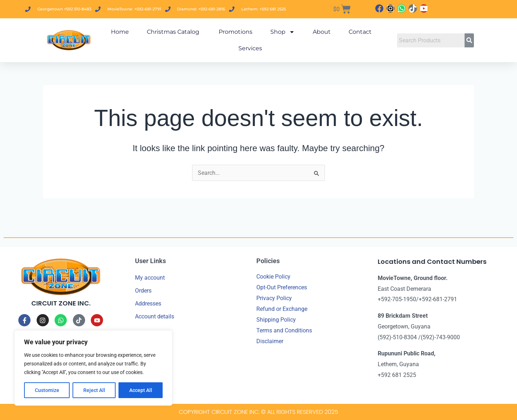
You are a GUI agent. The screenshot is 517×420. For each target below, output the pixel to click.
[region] (93, 368)
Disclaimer (270, 341)
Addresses (148, 304)
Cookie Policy (273, 277)
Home (120, 32)
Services (250, 48)
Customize (47, 390)
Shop (283, 32)
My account (150, 278)
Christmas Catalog (173, 32)
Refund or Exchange (282, 309)
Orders (143, 291)
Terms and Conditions (284, 330)
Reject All (94, 390)
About (322, 32)
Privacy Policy (274, 298)
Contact (360, 32)
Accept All (141, 390)
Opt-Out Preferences (282, 287)
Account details (155, 316)
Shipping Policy (276, 320)
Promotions (235, 32)
